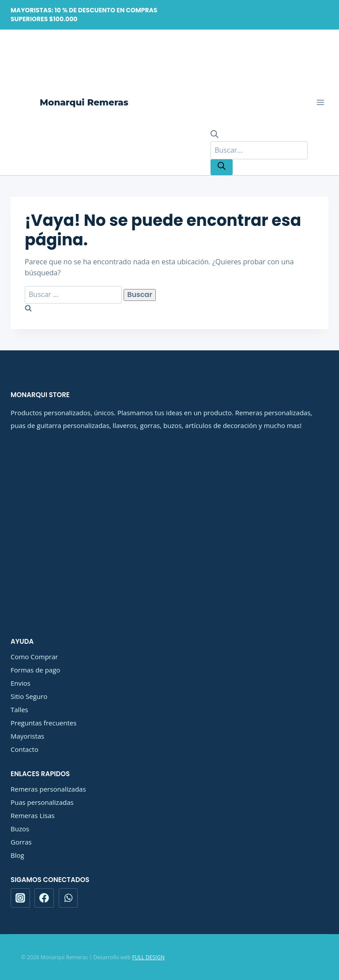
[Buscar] (222, 167)
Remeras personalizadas (48, 789)
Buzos (20, 829)
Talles (19, 710)
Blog (17, 855)
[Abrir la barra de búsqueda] (215, 135)
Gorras (21, 842)
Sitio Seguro (29, 696)
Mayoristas (27, 736)
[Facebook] (44, 898)
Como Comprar (34, 657)
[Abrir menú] (320, 103)
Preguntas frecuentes (43, 723)
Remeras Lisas (33, 815)
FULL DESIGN (148, 957)
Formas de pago (35, 670)
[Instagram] (20, 898)
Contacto (24, 749)
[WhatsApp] (68, 898)
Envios (21, 683)
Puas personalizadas (42, 802)
